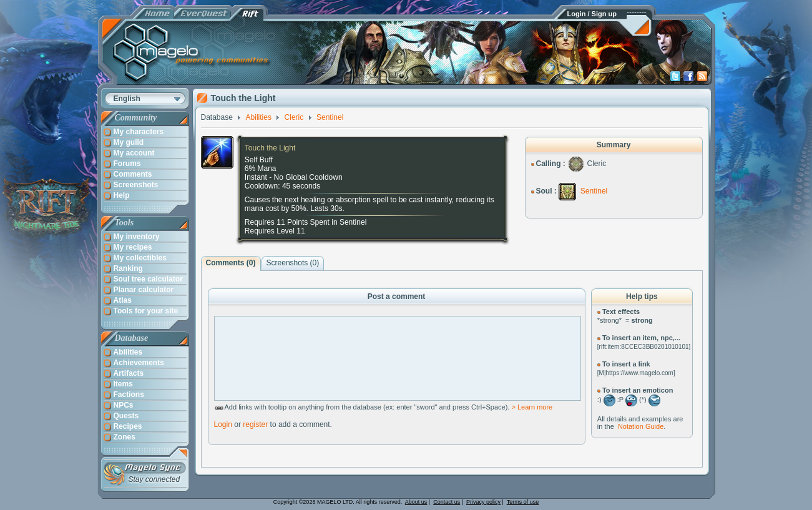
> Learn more (532, 407)
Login (223, 424)
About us (416, 502)
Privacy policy (483, 502)
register (255, 424)
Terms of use (523, 502)
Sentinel (594, 191)
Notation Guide (641, 426)
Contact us (447, 502)
